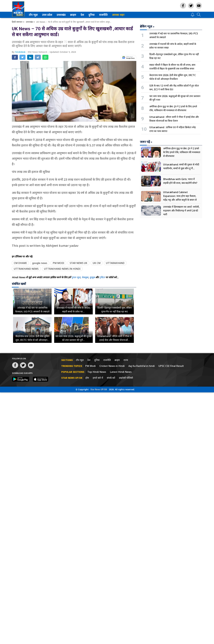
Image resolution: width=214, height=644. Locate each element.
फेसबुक (85, 277)
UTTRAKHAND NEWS (26, 269)
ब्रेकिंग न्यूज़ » (147, 26)
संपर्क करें (111, 378)
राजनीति (103, 15)
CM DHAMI (20, 263)
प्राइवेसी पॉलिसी (126, 378)
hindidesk (21, 52)
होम (87, 378)
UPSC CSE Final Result (171, 366)
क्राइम (73, 15)
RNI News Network (38, 52)
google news (40, 263)
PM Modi (90, 366)
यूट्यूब (92, 277)
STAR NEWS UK (78, 263)
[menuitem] (33, 15)
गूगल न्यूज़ (76, 277)
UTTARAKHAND (115, 263)
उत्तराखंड (61, 15)
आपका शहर (118, 15)
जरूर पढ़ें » (146, 142)
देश (82, 15)
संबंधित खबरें (19, 284)
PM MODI (58, 263)
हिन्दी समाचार (17, 22)
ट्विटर (102, 277)
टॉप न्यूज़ (33, 15)
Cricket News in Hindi (112, 366)
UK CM (97, 263)
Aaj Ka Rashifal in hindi (142, 366)
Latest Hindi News (121, 372)
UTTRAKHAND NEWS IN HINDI (62, 269)
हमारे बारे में (98, 378)
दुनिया (91, 15)
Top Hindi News (97, 372)
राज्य (126, 360)
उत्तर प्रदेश (46, 15)
